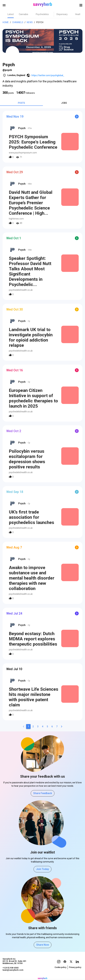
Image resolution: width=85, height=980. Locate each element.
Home (6, 22)
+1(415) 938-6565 (11, 968)
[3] (38, 726)
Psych (40, 22)
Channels (18, 22)
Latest (11, 14)
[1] (28, 726)
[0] (24, 726)
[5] (47, 726)
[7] (57, 726)
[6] (52, 726)
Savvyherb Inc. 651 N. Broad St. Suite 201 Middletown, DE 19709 (14, 961)
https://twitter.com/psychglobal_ (48, 75)
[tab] (11, 14)
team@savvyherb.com (13, 970)
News (30, 22)
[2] (33, 726)
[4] (43, 726)
